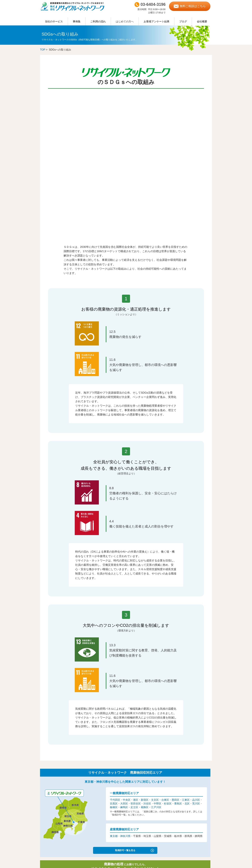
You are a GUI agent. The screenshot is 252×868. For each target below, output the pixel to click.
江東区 (186, 648)
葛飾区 (145, 655)
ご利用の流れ (98, 21)
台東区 (165, 648)
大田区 (124, 651)
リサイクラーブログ (186, 806)
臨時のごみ (45, 784)
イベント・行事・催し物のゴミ (101, 791)
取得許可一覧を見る (125, 697)
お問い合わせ (183, 829)
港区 (136, 648)
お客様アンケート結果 (157, 21)
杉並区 (168, 651)
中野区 (157, 651)
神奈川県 (125, 684)
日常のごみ (45, 787)
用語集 (89, 803)
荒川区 (196, 651)
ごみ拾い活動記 (184, 814)
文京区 (155, 648)
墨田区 (175, 648)
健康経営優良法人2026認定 (189, 795)
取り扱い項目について (50, 780)
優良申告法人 (183, 799)
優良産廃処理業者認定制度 (189, 784)
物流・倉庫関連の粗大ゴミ (99, 769)
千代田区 (115, 648)
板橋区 (114, 655)
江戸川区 (156, 655)
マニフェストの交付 (50, 810)
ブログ (183, 21)
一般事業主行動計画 (186, 803)
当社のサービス (54, 21)
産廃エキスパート (185, 788)
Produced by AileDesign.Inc (126, 865)
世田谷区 (136, 651)
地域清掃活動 (183, 821)
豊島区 (178, 651)
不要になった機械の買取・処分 (101, 777)
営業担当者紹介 (184, 777)
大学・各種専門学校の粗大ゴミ (101, 773)
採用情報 (181, 780)
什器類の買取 (47, 799)
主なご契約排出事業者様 (51, 791)
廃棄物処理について (50, 777)
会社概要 (202, 21)
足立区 (134, 655)
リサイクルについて (50, 773)
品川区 (196, 648)
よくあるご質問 (48, 806)
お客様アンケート (94, 799)
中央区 (127, 648)
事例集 (77, 21)
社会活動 (181, 810)
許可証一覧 (45, 794)
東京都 (114, 684)
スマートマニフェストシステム (55, 814)
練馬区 (124, 655)
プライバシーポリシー (187, 825)
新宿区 (145, 648)
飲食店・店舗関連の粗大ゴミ (100, 788)
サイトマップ (183, 833)
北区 (187, 651)
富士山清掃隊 (183, 817)
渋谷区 (147, 651)
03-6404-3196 (81, 729)
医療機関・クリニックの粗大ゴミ (102, 780)
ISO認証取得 (183, 791)
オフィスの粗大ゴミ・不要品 (100, 784)
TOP (43, 50)
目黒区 (114, 651)
